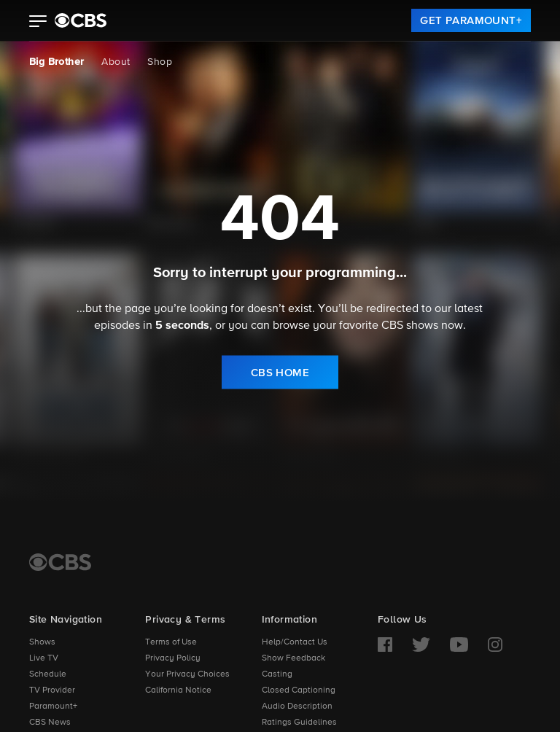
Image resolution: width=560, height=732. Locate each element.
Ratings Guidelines (299, 723)
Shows (42, 642)
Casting (277, 674)
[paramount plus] (81, 20)
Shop (160, 62)
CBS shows (410, 326)
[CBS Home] (60, 562)
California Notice (178, 690)
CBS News (50, 723)
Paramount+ (53, 706)
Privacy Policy (173, 658)
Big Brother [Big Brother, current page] (57, 62)
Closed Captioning (299, 690)
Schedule (48, 674)
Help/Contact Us (295, 642)
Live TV (44, 658)
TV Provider (52, 690)
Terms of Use (171, 642)
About (116, 62)
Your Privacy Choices (187, 674)
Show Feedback (293, 658)
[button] (38, 23)
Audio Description (297, 706)
